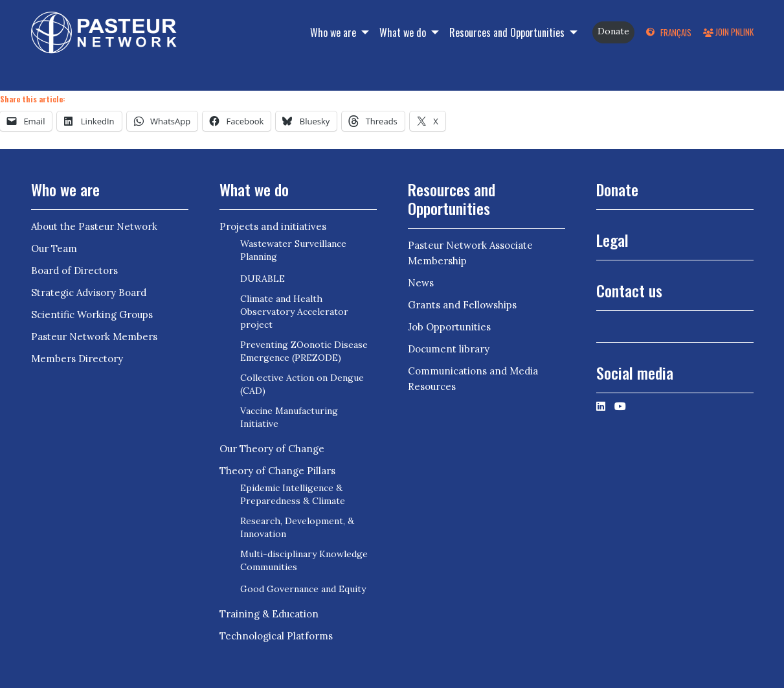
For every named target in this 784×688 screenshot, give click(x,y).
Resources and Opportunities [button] (508, 32)
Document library (449, 349)
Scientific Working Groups (92, 315)
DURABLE (263, 279)
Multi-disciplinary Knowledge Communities (304, 560)
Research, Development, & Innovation (297, 527)
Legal (612, 240)
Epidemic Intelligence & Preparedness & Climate (293, 494)
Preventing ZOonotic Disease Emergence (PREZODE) (304, 351)
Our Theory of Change (272, 449)
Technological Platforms (276, 636)
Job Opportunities (449, 327)
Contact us (629, 290)
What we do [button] (404, 32)
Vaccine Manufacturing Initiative (289, 417)
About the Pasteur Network (94, 226)
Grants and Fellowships (462, 305)
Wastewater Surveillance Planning (293, 250)
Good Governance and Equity (303, 589)
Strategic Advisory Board (89, 292)
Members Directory (77, 359)
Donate (613, 31)
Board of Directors (74, 270)
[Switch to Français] (668, 32)
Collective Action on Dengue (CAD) (302, 384)
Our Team (54, 248)
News (421, 283)
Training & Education (269, 614)
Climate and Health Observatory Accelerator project (294, 312)
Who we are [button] (334, 32)
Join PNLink (728, 32)
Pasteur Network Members (94, 337)
